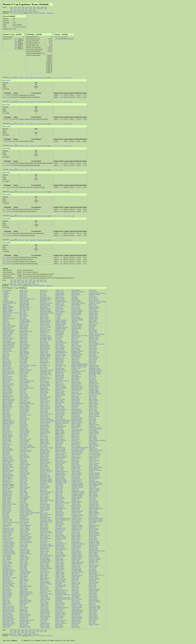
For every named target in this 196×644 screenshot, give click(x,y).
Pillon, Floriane (59, 626)
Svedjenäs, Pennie (94, 392)
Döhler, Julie (6, 600)
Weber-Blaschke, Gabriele (96, 518)
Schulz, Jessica (76, 561)
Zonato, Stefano (93, 619)
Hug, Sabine (43, 394)
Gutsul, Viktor (24, 569)
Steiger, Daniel (93, 326)
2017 (34, 9)
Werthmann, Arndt (94, 542)
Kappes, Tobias (44, 442)
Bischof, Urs (6, 446)
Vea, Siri (91, 472)
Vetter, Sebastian (93, 479)
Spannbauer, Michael (95, 303)
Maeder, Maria (59, 360)
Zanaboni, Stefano (94, 591)
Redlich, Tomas (76, 362)
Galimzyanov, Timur (25, 439)
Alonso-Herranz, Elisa (9, 319)
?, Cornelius (6, 293)
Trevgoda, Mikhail (94, 432)
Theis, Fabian (92, 419)
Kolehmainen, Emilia (46, 520)
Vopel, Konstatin (93, 503)
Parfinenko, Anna (60, 592)
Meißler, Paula (59, 429)
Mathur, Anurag (60, 406)
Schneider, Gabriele (77, 518)
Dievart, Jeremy (7, 592)
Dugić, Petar (23, 297)
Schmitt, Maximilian (77, 511)
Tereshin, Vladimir (94, 412)
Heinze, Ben (43, 302)
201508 (8, 97)
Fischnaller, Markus (25, 402)
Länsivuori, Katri (45, 614)
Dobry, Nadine (7, 598)
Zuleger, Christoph (94, 624)
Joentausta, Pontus (45, 422)
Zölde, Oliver (92, 613)
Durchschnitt (41, 78)
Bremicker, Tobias (8, 481)
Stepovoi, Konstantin (95, 336)
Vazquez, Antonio (94, 469)
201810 (8, 141)
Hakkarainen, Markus (25, 600)
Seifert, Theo (75, 589)
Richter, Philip (75, 401)
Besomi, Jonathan (8, 436)
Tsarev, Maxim (93, 439)
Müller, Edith (59, 490)
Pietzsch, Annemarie (61, 623)
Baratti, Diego (7, 378)
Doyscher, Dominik (8, 615)
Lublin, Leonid (59, 344)
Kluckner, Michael (45, 505)
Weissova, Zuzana (94, 530)
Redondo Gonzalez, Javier (79, 367)
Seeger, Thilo (75, 579)
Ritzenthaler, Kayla (77, 411)
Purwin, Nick (75, 323)
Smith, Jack (75, 624)
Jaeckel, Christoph (45, 408)
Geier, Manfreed (24, 456)
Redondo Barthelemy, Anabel (80, 364)
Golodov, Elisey (24, 507)
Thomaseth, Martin (94, 425)
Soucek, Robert (93, 299)
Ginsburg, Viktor (24, 474)
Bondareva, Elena (8, 472)
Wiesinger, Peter (93, 549)
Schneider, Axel (76, 517)
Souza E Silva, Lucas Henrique (97, 302)
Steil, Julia (92, 329)
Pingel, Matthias (76, 290)
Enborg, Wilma (24, 338)
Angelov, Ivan (7, 329)
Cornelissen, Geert (8, 548)
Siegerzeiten (50, 13)
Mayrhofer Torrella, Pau (62, 422)
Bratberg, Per (6, 480)
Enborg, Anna (23, 336)
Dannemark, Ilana (8, 569)
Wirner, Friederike (94, 557)
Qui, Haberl (75, 334)
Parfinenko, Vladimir (61, 593)
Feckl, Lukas (23, 375)
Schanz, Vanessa (76, 470)
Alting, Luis (6, 321)
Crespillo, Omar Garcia (9, 554)
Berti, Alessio (6, 430)
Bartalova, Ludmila (8, 384)
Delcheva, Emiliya (8, 585)
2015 (27, 9)
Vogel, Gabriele (93, 494)
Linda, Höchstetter (60, 324)
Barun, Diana (6, 387)
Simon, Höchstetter (77, 619)
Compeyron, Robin (8, 545)
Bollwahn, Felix (7, 466)
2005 (27, 7)
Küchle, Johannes (45, 581)
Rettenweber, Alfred (77, 387)
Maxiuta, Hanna (60, 415)
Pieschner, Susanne (61, 620)
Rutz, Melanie (75, 443)
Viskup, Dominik (93, 486)
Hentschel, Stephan (45, 310)
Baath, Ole (6, 358)
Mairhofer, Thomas (61, 371)
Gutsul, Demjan (24, 565)
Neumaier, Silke (60, 535)
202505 (8, 259)
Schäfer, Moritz (76, 467)
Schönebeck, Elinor (77, 527)
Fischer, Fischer (24, 395)
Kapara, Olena (44, 438)
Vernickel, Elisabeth (94, 474)
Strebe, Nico (92, 364)
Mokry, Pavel (59, 464)
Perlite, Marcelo (60, 609)
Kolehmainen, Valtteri (46, 521)
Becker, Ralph (7, 398)
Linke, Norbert (59, 333)
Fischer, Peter (23, 401)
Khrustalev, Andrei (45, 472)
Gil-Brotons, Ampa (25, 473)
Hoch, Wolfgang (45, 347)
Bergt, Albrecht (7, 425)
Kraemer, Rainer (45, 550)
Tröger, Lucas (93, 435)
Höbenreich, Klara (45, 345)
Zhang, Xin (92, 603)
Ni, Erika (58, 541)
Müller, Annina (59, 486)
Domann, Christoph (8, 606)
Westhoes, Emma (93, 545)
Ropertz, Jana (75, 438)
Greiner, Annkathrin (25, 525)
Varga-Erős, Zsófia (94, 460)
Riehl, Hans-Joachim (77, 404)
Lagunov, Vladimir (45, 599)
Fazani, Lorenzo (24, 372)
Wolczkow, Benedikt (94, 559)
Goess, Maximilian (25, 497)
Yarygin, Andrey (93, 572)
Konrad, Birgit (44, 529)
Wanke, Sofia (92, 515)
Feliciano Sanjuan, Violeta (27, 381)
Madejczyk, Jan (60, 357)
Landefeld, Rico (44, 605)
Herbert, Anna (44, 314)
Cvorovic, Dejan (7, 564)
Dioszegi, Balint (7, 595)
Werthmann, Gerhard (95, 544)
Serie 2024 (7, 219)
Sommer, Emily (93, 292)
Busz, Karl (6, 514)
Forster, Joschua (24, 411)
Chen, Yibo (6, 527)
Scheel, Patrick (76, 476)
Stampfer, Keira (93, 316)
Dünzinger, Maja (24, 304)
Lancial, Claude (44, 602)
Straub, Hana (92, 361)
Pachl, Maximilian (60, 586)
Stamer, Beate (93, 310)
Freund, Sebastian (24, 419)
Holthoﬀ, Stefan (44, 366)
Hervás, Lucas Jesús (46, 327)
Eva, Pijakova (23, 364)
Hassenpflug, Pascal (25, 627)
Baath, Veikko (7, 361)
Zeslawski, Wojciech (94, 602)
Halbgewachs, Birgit (25, 602)
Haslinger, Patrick (25, 626)
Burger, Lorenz (7, 507)
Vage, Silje (92, 447)
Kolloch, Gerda (44, 527)
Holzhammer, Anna (45, 371)
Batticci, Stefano (7, 389)
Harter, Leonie (24, 613)
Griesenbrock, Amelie (26, 537)
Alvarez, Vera (6, 324)
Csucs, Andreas (7, 558)
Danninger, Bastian (8, 572)
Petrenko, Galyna (60, 613)
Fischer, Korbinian (25, 398)
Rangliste (12, 78)
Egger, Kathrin (24, 327)
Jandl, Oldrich (44, 411)
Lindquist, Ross (60, 331)
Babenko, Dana (7, 364)
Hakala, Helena (24, 599)
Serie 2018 (7, 126)
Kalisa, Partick (44, 437)
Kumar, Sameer (44, 588)
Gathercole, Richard (25, 452)
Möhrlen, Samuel (60, 463)
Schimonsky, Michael (77, 486)
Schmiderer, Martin (77, 496)
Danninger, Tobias (8, 575)
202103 (8, 187)
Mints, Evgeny (59, 443)
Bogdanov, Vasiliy (8, 459)
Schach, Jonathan (76, 466)
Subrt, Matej (92, 379)
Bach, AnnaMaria (8, 368)
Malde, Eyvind (59, 377)
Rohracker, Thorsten (77, 422)
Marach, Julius (59, 392)
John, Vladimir (44, 425)
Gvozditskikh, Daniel (25, 572)
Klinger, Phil (44, 502)
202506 (8, 262)
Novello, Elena (59, 552)
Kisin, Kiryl (43, 490)
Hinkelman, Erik (45, 333)
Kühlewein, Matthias (46, 584)
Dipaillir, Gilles (7, 596)
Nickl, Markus (59, 542)
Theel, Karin (92, 418)
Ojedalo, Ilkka (59, 566)
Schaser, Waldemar (77, 473)
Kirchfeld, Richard (45, 486)
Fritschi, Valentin (24, 430)
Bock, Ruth (6, 455)
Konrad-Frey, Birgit (45, 531)
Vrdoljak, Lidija (93, 507)
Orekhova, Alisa (60, 578)
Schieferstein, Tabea (77, 483)
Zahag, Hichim (93, 583)
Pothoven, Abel (76, 309)
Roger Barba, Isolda (77, 419)
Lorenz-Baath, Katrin (61, 343)
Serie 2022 (7, 194)
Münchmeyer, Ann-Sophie (63, 503)
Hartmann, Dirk (24, 617)
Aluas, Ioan (6, 323)
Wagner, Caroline (93, 510)
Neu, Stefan (58, 532)
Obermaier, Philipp (60, 555)
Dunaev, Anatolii (24, 300)
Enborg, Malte (24, 337)
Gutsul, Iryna (23, 566)
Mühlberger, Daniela (61, 480)
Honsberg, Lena (44, 377)
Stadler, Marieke (93, 309)
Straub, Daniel (93, 360)
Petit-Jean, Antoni (60, 612)
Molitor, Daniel (59, 467)
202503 (8, 257)
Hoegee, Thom (44, 353)
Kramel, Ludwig (45, 551)
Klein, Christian (44, 496)
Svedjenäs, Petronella (95, 394)
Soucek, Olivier (93, 297)
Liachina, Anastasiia (61, 321)
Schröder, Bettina (76, 548)
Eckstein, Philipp (24, 320)
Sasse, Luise (75, 463)
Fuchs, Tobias (23, 435)
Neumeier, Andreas (61, 537)
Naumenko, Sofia (60, 530)
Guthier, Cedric (24, 562)
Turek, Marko (93, 443)
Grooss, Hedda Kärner (26, 542)
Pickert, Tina (59, 619)
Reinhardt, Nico (76, 372)
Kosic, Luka (43, 540)
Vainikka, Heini (93, 449)
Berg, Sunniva (7, 419)
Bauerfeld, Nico (7, 394)
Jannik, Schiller (44, 415)
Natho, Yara (59, 525)
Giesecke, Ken (24, 470)
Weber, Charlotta (93, 517)
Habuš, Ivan (23, 583)
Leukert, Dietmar (60, 306)
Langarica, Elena (45, 608)
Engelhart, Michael (25, 345)
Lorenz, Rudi (59, 341)
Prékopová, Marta (76, 313)
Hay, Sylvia (43, 296)
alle (71, 78)
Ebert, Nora (23, 317)
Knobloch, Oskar (45, 506)
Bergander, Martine (8, 421)
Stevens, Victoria (93, 340)
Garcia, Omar (23, 443)
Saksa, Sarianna (76, 455)
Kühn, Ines (43, 585)
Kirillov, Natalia (44, 488)
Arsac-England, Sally (9, 344)
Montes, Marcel (60, 473)
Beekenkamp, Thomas (9, 399)
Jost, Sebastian (44, 429)
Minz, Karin (59, 446)
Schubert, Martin (76, 551)
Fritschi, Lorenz (24, 428)
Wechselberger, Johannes (96, 520)
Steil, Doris (92, 327)
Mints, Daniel (59, 442)
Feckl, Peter (23, 378)
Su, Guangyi (92, 378)
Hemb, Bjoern (44, 307)
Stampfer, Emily (93, 314)
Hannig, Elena (24, 610)
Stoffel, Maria (93, 350)
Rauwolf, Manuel (76, 357)
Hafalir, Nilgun (24, 589)
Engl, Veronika (24, 351)
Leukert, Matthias (60, 312)
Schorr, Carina (75, 540)
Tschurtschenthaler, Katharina (97, 440)
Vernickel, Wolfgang (94, 477)
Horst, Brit (43, 380)
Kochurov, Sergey (45, 507)
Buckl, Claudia (7, 498)
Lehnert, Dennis (60, 297)
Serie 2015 (7, 80)
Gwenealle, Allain (25, 574)
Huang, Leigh (44, 388)
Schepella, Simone (77, 480)
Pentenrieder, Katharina (62, 607)
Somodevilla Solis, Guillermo (97, 293)
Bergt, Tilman (7, 428)
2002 (15, 7)
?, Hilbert (5, 295)
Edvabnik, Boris (24, 323)
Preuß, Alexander (76, 314)
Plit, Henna (75, 297)
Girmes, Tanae (24, 477)
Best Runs (21, 78)
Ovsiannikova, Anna (61, 585)
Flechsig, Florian (24, 408)
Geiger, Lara (23, 459)
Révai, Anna (75, 392)
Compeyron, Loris (8, 541)
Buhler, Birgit (7, 501)
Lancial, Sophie (44, 604)
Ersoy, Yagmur (24, 360)
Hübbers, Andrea (45, 390)
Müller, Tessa (59, 500)
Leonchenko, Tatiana (61, 302)
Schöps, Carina (76, 532)
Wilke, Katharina (93, 552)
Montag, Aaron (59, 470)
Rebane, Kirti (75, 360)
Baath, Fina (6, 355)
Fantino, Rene (23, 368)
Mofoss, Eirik (59, 460)
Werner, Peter (92, 537)
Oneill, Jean (59, 571)
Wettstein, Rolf (93, 547)
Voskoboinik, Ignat (94, 506)
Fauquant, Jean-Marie (26, 370)
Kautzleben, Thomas (46, 462)
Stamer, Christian (93, 312)
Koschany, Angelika (46, 538)
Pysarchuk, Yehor (76, 329)
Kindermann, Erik (45, 476)
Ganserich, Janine (24, 442)
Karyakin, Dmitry (45, 451)
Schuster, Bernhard (77, 564)
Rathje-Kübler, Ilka (77, 354)
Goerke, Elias (23, 494)
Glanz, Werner (24, 483)
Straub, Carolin (93, 358)
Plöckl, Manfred (76, 300)
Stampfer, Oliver (93, 319)
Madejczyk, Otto (60, 358)
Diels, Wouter (7, 591)
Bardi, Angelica (7, 381)
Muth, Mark (59, 510)
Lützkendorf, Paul (60, 351)
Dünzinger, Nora (24, 306)
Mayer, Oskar (59, 416)
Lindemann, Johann (61, 329)
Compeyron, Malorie (8, 542)
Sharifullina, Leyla (77, 606)
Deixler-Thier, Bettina (9, 583)
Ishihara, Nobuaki (45, 401)
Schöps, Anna (75, 531)
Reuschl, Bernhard (77, 389)
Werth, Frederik (93, 538)
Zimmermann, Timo (94, 609)
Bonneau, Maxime (8, 474)
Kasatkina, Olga (44, 454)
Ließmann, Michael (61, 323)
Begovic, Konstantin (8, 401)
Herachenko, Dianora (46, 312)
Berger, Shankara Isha (9, 422)
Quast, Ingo (75, 330)
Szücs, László (93, 398)
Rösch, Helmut (76, 439)
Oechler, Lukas (59, 562)
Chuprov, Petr (7, 537)
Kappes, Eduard (44, 441)
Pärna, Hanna (59, 596)
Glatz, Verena (23, 486)
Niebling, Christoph (61, 544)
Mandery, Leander (60, 387)
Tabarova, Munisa (94, 401)
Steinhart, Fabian (93, 333)
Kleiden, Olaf (44, 495)
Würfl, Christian (93, 566)
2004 (23, 7)
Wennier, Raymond (94, 535)
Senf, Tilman (75, 593)
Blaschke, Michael (8, 450)
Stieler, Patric (92, 341)
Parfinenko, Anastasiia (61, 591)
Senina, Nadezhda (76, 599)
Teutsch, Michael (93, 415)
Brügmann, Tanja (7, 494)
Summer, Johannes (94, 387)
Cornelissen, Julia (8, 549)
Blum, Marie (6, 452)
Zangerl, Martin (93, 592)
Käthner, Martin (44, 456)
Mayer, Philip (59, 418)
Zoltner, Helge (93, 616)
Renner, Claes (75, 381)
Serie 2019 (7, 148)
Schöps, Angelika (76, 530)
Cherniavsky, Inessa (8, 530)
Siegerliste (20, 12)
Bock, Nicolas (7, 453)
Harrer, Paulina (24, 612)
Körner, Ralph (44, 537)
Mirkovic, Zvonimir (61, 453)
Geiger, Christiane (25, 457)
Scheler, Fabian (76, 477)
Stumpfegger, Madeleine (95, 371)
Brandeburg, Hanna (8, 476)
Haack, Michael (24, 579)
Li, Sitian (58, 319)
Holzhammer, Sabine (46, 374)
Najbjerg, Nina (59, 514)
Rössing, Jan (75, 440)
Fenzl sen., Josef (24, 387)
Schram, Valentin (76, 542)
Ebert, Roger (23, 319)
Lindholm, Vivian (60, 330)
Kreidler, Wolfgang (45, 560)
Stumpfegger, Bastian (95, 370)
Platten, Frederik (76, 295)
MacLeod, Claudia (60, 355)
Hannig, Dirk (23, 609)
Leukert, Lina (59, 310)
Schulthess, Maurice (77, 557)
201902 (8, 163)
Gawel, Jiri (23, 453)
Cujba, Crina (6, 561)
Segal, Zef (74, 581)
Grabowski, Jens (24, 515)
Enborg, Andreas (24, 334)
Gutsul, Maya (23, 568)
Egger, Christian (24, 326)
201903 (8, 165)
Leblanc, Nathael (45, 626)
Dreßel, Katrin (24, 290)
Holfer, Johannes (45, 358)
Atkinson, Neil (7, 350)
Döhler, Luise (6, 602)
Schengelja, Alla (76, 479)
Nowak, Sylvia (59, 554)
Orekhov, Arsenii (60, 575)
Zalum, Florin (93, 588)
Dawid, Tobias (7, 576)
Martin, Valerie (59, 401)
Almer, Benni (6, 314)
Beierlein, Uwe (7, 408)
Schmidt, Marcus (76, 506)
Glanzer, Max (23, 484)
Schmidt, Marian (76, 507)
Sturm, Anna (92, 375)
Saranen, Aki (75, 460)
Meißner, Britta (59, 430)
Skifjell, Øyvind (76, 620)
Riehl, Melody (75, 405)
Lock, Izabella (59, 337)
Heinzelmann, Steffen (46, 303)
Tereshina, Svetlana (94, 413)
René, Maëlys (75, 378)
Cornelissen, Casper (8, 547)
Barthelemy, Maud (8, 385)
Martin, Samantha (60, 399)
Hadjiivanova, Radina (26, 586)
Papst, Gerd (58, 588)
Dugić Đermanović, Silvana (27, 299)
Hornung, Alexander (46, 378)
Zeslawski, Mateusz (94, 600)
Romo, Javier (75, 428)
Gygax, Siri (23, 578)
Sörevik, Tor (92, 296)
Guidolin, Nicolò (24, 558)
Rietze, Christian (76, 409)
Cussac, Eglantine (8, 562)
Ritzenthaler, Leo (76, 413)
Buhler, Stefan (7, 506)
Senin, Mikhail (76, 596)
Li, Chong (58, 316)
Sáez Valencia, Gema (77, 450)
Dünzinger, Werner (25, 307)
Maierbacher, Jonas (61, 365)
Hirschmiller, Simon (46, 340)
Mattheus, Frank (60, 408)
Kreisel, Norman (45, 563)
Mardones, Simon (60, 395)
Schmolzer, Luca (76, 514)
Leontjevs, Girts (60, 303)
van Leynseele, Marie (95, 455)
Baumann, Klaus (7, 395)
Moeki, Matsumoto (61, 457)
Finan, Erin (23, 391)
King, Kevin (43, 483)
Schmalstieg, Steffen (77, 487)
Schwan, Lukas (76, 566)
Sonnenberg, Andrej (94, 295)
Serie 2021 (7, 172)
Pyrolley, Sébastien (77, 324)
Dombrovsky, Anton (8, 610)
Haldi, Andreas (24, 603)
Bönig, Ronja (6, 473)
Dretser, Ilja (23, 295)
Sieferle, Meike (76, 609)
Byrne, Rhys (6, 517)
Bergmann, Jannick (8, 423)
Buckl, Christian (7, 497)
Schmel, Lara (75, 489)
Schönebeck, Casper (77, 525)
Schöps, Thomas (76, 537)
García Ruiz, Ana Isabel (26, 446)
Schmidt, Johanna (76, 501)
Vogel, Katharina (93, 496)
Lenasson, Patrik (60, 300)
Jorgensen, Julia (44, 428)
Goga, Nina (23, 501)
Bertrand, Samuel (8, 432)
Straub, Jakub (92, 362)
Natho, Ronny (59, 523)
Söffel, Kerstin (76, 627)
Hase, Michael (24, 624)
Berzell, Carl (6, 433)
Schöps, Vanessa (76, 538)
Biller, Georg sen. (8, 445)
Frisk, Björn (23, 426)
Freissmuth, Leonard (25, 415)
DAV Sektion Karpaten (19, 27)
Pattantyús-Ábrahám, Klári (63, 598)
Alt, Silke (5, 320)
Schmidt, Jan (75, 500)
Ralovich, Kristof (76, 347)
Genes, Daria (23, 460)
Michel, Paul (59, 438)
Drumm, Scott (23, 296)
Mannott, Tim (59, 389)
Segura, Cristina (76, 582)
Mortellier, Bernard (61, 474)
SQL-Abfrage (28, 12)
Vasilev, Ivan (92, 462)
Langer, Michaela (45, 612)
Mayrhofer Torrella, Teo (62, 423)
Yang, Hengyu (93, 571)
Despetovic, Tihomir (8, 586)
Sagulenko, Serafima (77, 452)
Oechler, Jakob (59, 561)
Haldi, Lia (22, 606)
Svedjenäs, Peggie (94, 391)
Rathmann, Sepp (76, 355)
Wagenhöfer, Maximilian (96, 508)
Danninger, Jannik (8, 574)
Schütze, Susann (76, 565)
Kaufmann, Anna (45, 459)
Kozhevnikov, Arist (45, 547)
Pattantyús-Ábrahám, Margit (63, 599)
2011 (12, 9)
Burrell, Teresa (7, 508)
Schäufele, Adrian (76, 474)
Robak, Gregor (76, 415)
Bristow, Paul (6, 490)
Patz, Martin (59, 600)
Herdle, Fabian (44, 319)
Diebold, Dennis (7, 589)
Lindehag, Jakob (60, 326)
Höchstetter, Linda (45, 348)
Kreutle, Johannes (45, 567)
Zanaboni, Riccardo (94, 589)
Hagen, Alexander (25, 595)
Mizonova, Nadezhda (61, 456)
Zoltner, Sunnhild (94, 617)
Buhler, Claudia (7, 503)
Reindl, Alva (75, 370)
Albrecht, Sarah (7, 309)
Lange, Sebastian (45, 611)
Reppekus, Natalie (76, 384)
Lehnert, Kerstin (60, 299)
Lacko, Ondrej (44, 597)
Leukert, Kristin (60, 309)
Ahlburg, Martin (7, 306)
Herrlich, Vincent (45, 324)
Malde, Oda (58, 382)
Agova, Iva (6, 304)
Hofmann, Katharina (46, 355)
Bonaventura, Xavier (8, 470)
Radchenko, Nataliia (77, 341)
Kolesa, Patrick (44, 523)
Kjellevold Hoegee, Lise (47, 492)
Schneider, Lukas (76, 520)
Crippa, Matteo (7, 555)
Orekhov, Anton (60, 574)
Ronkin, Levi (75, 435)
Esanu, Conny (23, 361)
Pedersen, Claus (60, 605)
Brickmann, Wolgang (9, 484)
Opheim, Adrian (60, 572)
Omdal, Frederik (60, 569)
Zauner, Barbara (93, 595)
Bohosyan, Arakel (8, 464)
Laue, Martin (44, 621)
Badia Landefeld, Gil (8, 372)
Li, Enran (58, 317)
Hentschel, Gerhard (45, 309)
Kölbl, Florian (44, 513)
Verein (16, 13)
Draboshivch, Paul (8, 616)
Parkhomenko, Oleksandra (63, 595)
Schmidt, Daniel (76, 498)
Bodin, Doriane (7, 457)
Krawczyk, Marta (45, 558)
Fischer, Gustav (24, 396)
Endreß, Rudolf (24, 344)
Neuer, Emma (59, 534)
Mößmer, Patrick (60, 476)
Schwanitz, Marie (76, 571)
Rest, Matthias (75, 385)
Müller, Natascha (60, 498)
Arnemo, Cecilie (7, 340)
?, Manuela (6, 296)
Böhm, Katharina (7, 462)
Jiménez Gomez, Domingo (47, 421)
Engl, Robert (23, 350)
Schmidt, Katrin (76, 504)
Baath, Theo (6, 360)
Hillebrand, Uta (44, 331)
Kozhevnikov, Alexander (47, 546)
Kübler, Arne (44, 574)
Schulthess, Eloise (76, 554)
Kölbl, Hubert (44, 516)
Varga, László (92, 459)
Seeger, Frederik (76, 576)
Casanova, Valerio (8, 521)
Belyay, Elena (7, 416)
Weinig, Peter (92, 527)
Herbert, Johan (44, 316)
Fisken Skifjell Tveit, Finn (27, 404)
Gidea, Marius (24, 469)
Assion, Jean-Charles (8, 347)
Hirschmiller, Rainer (46, 337)
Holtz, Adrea (44, 367)
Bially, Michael (7, 440)
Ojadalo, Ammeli (60, 565)
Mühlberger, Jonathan (61, 481)
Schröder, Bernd (76, 547)
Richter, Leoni (75, 395)
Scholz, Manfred (76, 521)
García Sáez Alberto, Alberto (27, 447)
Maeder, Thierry (60, 361)
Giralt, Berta (23, 476)
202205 (8, 209)
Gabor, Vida (23, 438)
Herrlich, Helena (45, 323)
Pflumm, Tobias (60, 617)
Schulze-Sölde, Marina (78, 562)
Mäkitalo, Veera (60, 374)
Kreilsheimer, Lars (45, 561)
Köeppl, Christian (45, 509)
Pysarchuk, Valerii (76, 327)
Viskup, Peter (92, 487)
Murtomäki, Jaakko (61, 508)
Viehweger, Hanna (94, 481)
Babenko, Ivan (7, 365)
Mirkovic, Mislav (60, 452)
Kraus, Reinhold (45, 557)
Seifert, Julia (75, 586)
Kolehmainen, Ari (45, 519)
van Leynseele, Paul (94, 456)
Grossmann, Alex (24, 549)
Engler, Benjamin (24, 353)
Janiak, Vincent (44, 412)
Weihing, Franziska (94, 525)
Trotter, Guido (93, 436)
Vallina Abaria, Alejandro (96, 450)
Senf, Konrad (75, 592)
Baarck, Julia (6, 354)
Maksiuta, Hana (60, 375)
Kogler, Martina (44, 510)
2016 (30, 9)
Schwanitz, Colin (76, 568)
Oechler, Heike (59, 559)
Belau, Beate (6, 413)
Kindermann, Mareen (46, 480)
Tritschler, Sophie (94, 433)
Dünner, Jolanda (24, 302)
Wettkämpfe (42, 13)
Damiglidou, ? (7, 568)
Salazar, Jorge (75, 456)
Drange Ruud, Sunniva (9, 623)
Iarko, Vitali (43, 395)
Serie (20, 13)
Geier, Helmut (24, 455)
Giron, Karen (23, 479)
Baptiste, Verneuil (8, 377)
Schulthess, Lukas (76, 555)
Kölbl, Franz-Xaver (45, 514)
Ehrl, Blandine (24, 329)
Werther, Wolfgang (94, 541)
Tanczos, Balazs (93, 411)
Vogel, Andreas (93, 493)
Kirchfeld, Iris (44, 485)
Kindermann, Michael (46, 482)
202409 (8, 235)
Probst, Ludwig (76, 317)
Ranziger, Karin (76, 353)
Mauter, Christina (60, 413)
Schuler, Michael (76, 552)
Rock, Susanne (76, 416)
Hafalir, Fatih (23, 588)
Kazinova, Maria (45, 463)
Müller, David (59, 487)
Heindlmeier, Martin (46, 299)
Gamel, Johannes (24, 440)
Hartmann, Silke (24, 622)
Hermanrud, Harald (45, 321)
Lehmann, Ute (59, 296)
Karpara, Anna (44, 449)
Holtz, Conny (44, 369)
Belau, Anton (6, 412)
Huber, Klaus (44, 391)
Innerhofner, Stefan (45, 397)
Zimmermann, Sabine (95, 607)
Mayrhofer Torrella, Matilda (63, 421)
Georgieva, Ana (24, 463)
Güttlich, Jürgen (24, 571)
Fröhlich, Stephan (24, 432)
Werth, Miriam (93, 540)
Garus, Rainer (23, 449)
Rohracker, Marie (76, 421)
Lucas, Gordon (59, 345)
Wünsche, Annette (94, 565)
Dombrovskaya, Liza (8, 607)
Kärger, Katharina (45, 444)
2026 (30, 10)
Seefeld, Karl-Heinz (77, 575)
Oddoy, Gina (59, 558)
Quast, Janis (75, 331)
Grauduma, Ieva (24, 521)
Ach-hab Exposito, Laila (9, 303)
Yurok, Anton (92, 581)
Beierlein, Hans (7, 405)
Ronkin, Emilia (76, 433)
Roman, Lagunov (76, 423)
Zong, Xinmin (93, 620)
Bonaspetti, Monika (8, 467)
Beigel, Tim (6, 411)
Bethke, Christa (7, 438)
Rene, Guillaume (76, 377)
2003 (19, 7)
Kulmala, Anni (44, 587)
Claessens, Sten (7, 540)
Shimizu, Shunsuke (77, 607)
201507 (8, 95)
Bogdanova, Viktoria (8, 460)
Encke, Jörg (23, 340)
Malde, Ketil (59, 379)
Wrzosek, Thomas (94, 562)
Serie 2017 (7, 104)
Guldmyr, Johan (24, 559)
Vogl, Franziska (93, 497)
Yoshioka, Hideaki (94, 579)
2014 (23, 9)
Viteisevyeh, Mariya (94, 490)
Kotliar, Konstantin (45, 544)
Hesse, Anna (43, 329)
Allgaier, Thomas (7, 312)
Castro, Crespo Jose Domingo (11, 523)
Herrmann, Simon (45, 326)
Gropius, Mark (24, 545)
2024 (23, 10)
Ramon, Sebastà (76, 350)
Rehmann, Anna (76, 368)
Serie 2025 (7, 243)
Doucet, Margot (7, 613)
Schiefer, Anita (76, 481)
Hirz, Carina (43, 341)
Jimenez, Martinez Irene (47, 420)
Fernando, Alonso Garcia (26, 388)
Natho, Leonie (59, 521)
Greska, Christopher (25, 534)
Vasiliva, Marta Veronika (96, 467)
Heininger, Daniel (45, 300)
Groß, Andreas (24, 547)
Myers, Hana (59, 511)
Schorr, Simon (75, 541)
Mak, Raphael (59, 372)
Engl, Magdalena (24, 348)
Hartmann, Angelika (25, 615)
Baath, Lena (6, 357)
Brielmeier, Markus (8, 486)
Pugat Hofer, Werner (77, 320)
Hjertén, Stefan (44, 343)
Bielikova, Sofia (7, 442)
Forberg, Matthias (24, 409)
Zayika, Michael (93, 598)
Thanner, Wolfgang (94, 416)
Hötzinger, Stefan (45, 384)
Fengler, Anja (23, 384)
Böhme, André (7, 463)
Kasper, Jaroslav (45, 455)
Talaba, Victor (93, 406)
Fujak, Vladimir (24, 436)
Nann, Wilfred (59, 515)
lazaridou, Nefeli (45, 625)
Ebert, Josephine (24, 316)
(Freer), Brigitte (7, 290)
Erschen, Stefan (24, 358)
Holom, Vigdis (44, 361)
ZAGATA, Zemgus (94, 582)
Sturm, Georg (92, 377)
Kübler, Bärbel (44, 575)
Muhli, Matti (59, 484)
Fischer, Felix (23, 394)
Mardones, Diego (60, 394)
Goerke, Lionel (24, 496)
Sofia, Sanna (92, 290)
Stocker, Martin (93, 345)
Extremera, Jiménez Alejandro (28, 365)
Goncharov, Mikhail (25, 510)
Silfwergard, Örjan (77, 613)
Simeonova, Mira (76, 616)
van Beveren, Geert (94, 453)
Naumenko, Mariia (60, 528)
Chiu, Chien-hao (7, 532)
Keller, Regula (44, 465)
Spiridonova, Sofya (94, 307)
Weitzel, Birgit (93, 531)
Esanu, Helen (23, 362)
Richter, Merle (75, 398)
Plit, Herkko (75, 299)
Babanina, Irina (7, 362)
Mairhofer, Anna (60, 368)
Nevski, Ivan (59, 540)
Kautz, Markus (44, 461)
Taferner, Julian (93, 402)
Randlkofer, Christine (77, 351)
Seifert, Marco (75, 588)
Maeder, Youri (59, 362)
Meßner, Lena (59, 435)
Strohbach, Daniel (94, 367)
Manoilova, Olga (60, 391)
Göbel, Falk (23, 490)
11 (70, 216)
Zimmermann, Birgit (94, 606)
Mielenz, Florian (60, 439)
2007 (34, 7)
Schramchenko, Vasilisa (78, 544)
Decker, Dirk (6, 579)
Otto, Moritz (59, 583)
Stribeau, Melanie (94, 365)
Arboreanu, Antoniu (8, 338)
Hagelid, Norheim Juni (26, 592)
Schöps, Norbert (76, 534)
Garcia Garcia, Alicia (25, 445)
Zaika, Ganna (92, 585)
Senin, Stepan (75, 598)
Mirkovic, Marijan (60, 450)
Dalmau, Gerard (7, 566)
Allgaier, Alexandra (8, 310)
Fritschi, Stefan (24, 429)
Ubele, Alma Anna (94, 445)
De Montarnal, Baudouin (10, 578)
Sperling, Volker (93, 306)
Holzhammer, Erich (45, 373)
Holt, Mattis (43, 364)
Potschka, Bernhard (77, 310)
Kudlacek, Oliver (45, 582)
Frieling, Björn (24, 425)
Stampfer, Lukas (93, 317)
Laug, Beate (43, 622)
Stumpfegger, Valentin (95, 374)
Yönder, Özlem (93, 576)
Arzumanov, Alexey (8, 345)
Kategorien (13, 12)
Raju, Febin (75, 344)
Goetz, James (23, 500)
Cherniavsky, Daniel (8, 528)
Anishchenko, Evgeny (9, 330)
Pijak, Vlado (59, 624)
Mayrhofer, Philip (60, 419)
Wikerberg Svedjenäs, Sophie (97, 551)
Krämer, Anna (44, 553)
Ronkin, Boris (75, 432)
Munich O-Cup (33, 13)
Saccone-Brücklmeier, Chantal (80, 447)
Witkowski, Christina (95, 558)
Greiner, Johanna (24, 528)
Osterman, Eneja (60, 581)
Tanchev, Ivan (93, 409)
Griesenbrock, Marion (26, 538)
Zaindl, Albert (93, 586)
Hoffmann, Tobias (45, 354)
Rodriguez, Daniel (76, 418)
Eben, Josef (23, 312)
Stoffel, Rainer (93, 351)
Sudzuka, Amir (93, 381)
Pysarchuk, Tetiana (77, 326)
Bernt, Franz (6, 429)
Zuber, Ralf (92, 622)
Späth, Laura (92, 304)
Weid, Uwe (92, 524)
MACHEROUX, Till (61, 353)
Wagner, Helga (93, 511)
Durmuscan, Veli (24, 309)
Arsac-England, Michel (9, 343)
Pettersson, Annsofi (61, 615)
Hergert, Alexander (45, 320)
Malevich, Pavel (60, 384)
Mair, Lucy (58, 367)
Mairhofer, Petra (60, 370)
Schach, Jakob (75, 464)
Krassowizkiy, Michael (46, 555)
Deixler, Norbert (7, 582)
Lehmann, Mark (60, 295)
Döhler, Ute (6, 605)
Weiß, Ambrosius (93, 528)
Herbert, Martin (44, 317)
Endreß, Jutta (23, 343)
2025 (27, 10)
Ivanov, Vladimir (45, 404)
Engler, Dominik (24, 354)
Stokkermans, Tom (94, 353)
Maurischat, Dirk (60, 412)
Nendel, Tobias (59, 531)
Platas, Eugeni (75, 293)
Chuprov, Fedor (7, 535)
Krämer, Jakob (44, 554)
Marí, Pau (58, 398)
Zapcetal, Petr (93, 593)
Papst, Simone (59, 589)
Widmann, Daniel (94, 548)
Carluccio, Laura (7, 520)
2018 (38, 9)
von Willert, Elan (93, 501)
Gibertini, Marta (24, 467)
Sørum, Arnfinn (93, 399)
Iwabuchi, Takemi (45, 407)
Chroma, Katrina (7, 534)
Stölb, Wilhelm (93, 354)
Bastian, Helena (7, 388)
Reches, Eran (75, 361)
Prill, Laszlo (75, 316)
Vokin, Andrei (93, 500)
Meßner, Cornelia (60, 433)
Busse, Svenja (7, 511)
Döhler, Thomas (7, 603)
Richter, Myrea (76, 399)
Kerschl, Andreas (45, 469)
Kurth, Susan (44, 592)
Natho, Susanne (60, 524)
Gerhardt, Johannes (25, 464)
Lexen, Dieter (59, 313)
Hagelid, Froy (23, 591)
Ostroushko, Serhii (60, 582)
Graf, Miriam (23, 517)
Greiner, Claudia (24, 527)
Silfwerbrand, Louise (77, 610)
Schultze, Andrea (76, 559)
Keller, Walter (44, 466)
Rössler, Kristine (76, 442)
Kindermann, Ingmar (46, 479)
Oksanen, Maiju (60, 568)
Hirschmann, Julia (45, 336)
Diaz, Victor (6, 588)
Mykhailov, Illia (60, 513)
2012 (15, 9)
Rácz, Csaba (75, 340)
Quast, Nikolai (75, 333)
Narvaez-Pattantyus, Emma (63, 518)
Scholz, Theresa (76, 524)
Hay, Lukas (43, 295)
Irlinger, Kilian (44, 398)
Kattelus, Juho (44, 458)
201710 (8, 119)
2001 (12, 7)
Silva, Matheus (76, 615)
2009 (42, 7)
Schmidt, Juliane (76, 503)
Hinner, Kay (43, 334)
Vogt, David (92, 498)
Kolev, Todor (44, 526)
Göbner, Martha (24, 493)
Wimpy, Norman (93, 555)
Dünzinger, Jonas (24, 303)
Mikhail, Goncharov (61, 440)
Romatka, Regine (76, 426)
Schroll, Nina (75, 549)
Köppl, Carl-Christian (46, 533)
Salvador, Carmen (76, 457)
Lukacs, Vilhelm (60, 350)
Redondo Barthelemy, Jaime (79, 365)
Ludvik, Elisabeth (60, 347)
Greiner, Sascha (24, 532)
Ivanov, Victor (44, 403)
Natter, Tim (58, 527)
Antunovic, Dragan (8, 333)
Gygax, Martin (24, 575)
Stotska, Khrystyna (94, 357)
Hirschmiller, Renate (46, 338)
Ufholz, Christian (93, 446)
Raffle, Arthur (75, 343)
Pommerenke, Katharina (78, 303)
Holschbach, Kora (45, 362)
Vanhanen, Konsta (94, 457)
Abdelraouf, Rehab (8, 302)
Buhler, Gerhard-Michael (10, 504)
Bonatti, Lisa (6, 469)
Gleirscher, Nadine (25, 487)
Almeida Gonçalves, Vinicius (11, 313)
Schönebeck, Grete (77, 528)
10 (68, 78)
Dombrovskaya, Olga (9, 609)
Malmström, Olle (60, 385)
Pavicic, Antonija (60, 603)
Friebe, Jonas (23, 423)
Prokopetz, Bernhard (77, 319)
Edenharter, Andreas (25, 321)
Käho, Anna (43, 435)
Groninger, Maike (24, 540)
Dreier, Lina (6, 627)
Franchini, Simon (24, 412)
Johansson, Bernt (45, 424)
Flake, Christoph (24, 405)
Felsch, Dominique (25, 382)
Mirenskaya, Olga (60, 447)
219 (34, 10)
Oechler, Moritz (60, 564)
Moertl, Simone (60, 459)
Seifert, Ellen (75, 585)
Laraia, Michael (44, 618)
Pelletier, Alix (59, 606)
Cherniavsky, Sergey (8, 531)
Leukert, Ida (59, 307)
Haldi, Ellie (23, 605)
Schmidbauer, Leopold (78, 491)
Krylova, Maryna (45, 572)
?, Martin (5, 299)
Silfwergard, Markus (77, 612)
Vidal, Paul (92, 480)
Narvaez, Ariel (59, 517)
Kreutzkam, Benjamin (46, 568)
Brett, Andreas (7, 483)
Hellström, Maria (45, 304)
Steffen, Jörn (92, 324)
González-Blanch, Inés (26, 514)
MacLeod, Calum (60, 354)
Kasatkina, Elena (45, 452)
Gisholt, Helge (24, 480)
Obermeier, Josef (60, 557)
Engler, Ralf (23, 355)
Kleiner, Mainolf (45, 499)
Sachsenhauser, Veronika (78, 449)
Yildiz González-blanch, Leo (97, 575)
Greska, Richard (24, 535)
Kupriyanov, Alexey (46, 591)
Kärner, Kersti (44, 446)
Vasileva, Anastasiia (94, 463)
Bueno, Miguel (7, 500)
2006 (30, 7)
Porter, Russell (75, 306)
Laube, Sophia (44, 619)
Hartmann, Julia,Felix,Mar (27, 620)
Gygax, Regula (24, 576)
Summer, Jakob (93, 385)
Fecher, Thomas (24, 374)
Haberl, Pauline (24, 581)
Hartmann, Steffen (25, 623)
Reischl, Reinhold (76, 374)
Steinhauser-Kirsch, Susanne (97, 334)
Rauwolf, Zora (75, 358)
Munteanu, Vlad (60, 506)
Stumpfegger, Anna (94, 368)
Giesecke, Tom (24, 472)
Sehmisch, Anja (76, 583)
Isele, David (43, 400)
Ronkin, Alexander (77, 430)
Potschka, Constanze (77, 312)
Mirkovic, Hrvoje (60, 449)
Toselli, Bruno (93, 430)
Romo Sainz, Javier (77, 429)
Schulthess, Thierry (77, 558)
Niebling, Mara (59, 545)
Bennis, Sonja (7, 418)
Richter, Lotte (75, 396)
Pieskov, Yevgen (60, 622)
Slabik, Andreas (76, 623)
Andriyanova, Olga (8, 327)
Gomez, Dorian (24, 508)
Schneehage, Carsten (77, 515)
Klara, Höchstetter (45, 493)
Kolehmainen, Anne (46, 517)
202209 (8, 211)
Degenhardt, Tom (7, 581)
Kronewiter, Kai (44, 571)
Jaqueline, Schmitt (45, 418)
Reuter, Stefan (75, 391)
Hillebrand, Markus (45, 330)
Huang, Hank (44, 387)
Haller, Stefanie (24, 607)
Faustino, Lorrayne (25, 371)
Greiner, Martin (24, 531)
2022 (15, 10)
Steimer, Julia (92, 331)
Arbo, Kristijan (7, 337)
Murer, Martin (59, 507)
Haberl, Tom (23, 582)
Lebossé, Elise (59, 292)
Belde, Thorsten (7, 415)
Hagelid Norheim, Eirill (26, 593)
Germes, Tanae (24, 466)
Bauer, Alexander (7, 391)
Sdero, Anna (75, 574)
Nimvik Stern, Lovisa (61, 549)
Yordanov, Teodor (94, 578)
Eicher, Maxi (23, 333)
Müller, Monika (60, 497)
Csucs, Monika (7, 559)
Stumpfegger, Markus (95, 372)
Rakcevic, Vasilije (76, 345)
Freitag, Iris (23, 416)
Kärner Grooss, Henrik (46, 448)
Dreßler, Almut (24, 292)
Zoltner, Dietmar (93, 615)
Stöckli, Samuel (93, 348)
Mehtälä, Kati (59, 425)
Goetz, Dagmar (24, 498)
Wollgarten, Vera (93, 561)
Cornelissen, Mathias (8, 551)
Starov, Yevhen (93, 320)
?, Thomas (6, 300)
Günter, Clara (23, 561)
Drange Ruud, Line (8, 620)
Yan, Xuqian (92, 569)
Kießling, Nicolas (45, 475)
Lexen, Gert (59, 314)
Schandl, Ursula (76, 469)
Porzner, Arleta (76, 307)
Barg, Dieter (6, 382)
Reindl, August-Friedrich (78, 371)
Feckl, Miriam (24, 377)
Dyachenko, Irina (24, 310)
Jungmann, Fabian (45, 432)
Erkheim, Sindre (24, 357)
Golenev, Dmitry (24, 504)
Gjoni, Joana (23, 481)
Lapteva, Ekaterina (45, 616)
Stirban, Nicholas (93, 343)
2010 (46, 7)
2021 (12, 10)
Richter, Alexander (77, 394)
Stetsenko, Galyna (94, 337)
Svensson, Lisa (93, 395)
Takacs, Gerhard (93, 404)
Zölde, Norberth (93, 612)
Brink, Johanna (7, 489)
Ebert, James (23, 314)
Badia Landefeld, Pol (8, 374)
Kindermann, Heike (45, 478)
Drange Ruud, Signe (8, 622)
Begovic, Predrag (7, 404)
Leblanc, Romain (45, 628)
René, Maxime (76, 379)
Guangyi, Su (23, 555)
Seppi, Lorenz (75, 600)
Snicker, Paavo (76, 626)
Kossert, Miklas (44, 541)
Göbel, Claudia (24, 489)
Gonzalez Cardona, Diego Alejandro (30, 513)
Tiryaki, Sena (92, 426)
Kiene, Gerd (43, 473)
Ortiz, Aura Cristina (61, 579)
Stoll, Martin (92, 355)
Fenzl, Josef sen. (24, 385)
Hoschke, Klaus (44, 383)
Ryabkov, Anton (76, 445)
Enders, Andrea (24, 341)
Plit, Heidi (74, 296)
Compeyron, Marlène (9, 544)
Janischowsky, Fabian (46, 414)
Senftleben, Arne (76, 595)
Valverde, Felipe (93, 452)
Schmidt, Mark (76, 508)
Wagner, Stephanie (94, 513)
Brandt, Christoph (8, 479)
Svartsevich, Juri (93, 388)
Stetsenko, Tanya (93, 338)
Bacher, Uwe (6, 370)
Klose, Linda (44, 503)
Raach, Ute (74, 338)
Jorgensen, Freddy (45, 427)
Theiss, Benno (93, 422)
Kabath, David (44, 434)
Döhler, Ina (6, 599)
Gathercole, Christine (25, 450)
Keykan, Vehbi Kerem (46, 471)
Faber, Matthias (24, 367)
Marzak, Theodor (60, 402)
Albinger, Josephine (8, 307)
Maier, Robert (59, 364)
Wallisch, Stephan (94, 514)
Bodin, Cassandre (8, 456)
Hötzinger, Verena (45, 386)
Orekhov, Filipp (60, 576)
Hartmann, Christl (25, 616)
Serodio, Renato (76, 602)
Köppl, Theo (44, 534)
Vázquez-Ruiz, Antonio (95, 470)
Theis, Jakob (92, 421)
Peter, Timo (58, 610)
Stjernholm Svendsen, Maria (97, 344)
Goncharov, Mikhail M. (26, 511)
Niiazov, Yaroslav (60, 548)
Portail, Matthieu (76, 304)
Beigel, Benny (7, 409)
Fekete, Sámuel (24, 379)
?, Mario (5, 297)
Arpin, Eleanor (7, 341)
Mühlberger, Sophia (61, 483)
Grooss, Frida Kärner (25, 541)
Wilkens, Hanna (93, 554)
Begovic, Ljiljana (7, 402)
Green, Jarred (23, 524)
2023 (19, 10)
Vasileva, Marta (93, 464)
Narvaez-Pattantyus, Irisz (62, 520)
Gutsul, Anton (23, 564)
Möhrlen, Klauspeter (61, 462)
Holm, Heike (44, 360)
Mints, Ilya (58, 445)
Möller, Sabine (59, 469)
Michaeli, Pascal (60, 436)
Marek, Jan (58, 396)
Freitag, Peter (23, 418)
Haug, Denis (43, 290)
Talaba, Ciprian (93, 405)
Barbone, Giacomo (8, 379)
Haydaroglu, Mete (45, 297)
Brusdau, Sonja (7, 496)
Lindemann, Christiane (62, 327)
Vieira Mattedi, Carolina (95, 483)
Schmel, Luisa (75, 490)
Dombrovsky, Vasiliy (8, 612)
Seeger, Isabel (75, 578)
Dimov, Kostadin (7, 593)
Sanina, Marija (76, 459)
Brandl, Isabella (7, 477)
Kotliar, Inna (44, 543)
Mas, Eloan (58, 404)
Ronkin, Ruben (76, 436)
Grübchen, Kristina (25, 551)
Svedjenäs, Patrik (93, 389)
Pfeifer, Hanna (59, 616)
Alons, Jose (6, 317)
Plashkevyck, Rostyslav (78, 292)
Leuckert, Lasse (60, 304)
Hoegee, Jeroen (44, 351)
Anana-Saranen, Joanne (9, 326)
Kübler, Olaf (43, 580)
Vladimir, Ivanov (93, 491)
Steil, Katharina (93, 330)
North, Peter (59, 551)
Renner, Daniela (76, 382)
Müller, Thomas (60, 501)
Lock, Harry (59, 336)
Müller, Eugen (59, 491)
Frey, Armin (23, 421)
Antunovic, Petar (7, 334)
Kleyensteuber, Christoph (47, 500)
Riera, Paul (74, 408)
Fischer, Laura (24, 399)
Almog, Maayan (7, 316)
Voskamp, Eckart (93, 504)
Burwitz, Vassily (7, 510)
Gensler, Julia (23, 462)
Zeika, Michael (93, 599)
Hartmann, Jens (24, 619)
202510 (8, 264)
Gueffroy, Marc (24, 557)
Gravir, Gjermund (24, 523)
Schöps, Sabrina (76, 535)
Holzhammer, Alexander (47, 370)
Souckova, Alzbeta (94, 300)
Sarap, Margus (75, 462)
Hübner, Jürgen (44, 393)
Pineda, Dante (59, 627)
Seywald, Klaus (76, 603)
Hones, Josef (44, 376)
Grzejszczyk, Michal (25, 554)
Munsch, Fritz (59, 504)
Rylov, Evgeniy (76, 446)
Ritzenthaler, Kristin (77, 412)
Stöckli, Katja (93, 347)
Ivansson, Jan (44, 405)
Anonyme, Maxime (8, 331)
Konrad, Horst (44, 530)
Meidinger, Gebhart (61, 426)
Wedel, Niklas (93, 523)
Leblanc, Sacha (59, 290)
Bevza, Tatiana (7, 439)
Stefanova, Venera (94, 323)
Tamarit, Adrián (93, 408)
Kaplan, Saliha (44, 439)
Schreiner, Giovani (77, 545)
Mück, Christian (60, 477)
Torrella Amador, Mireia (95, 429)
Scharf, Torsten (76, 472)
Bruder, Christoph (8, 491)
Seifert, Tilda (75, 591)
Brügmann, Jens (7, 493)
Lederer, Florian (60, 293)
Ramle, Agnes (75, 348)
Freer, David (23, 413)
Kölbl (42, 512)
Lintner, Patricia (60, 334)
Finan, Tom (23, 392)
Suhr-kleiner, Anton (94, 384)
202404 (8, 233)
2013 (19, 9)
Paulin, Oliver (59, 602)
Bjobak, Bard (6, 447)
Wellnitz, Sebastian (94, 532)
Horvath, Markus (45, 381)
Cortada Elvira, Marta (9, 552)
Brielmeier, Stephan (8, 487)
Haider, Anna (23, 598)
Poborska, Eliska (76, 302)
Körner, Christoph (45, 536)
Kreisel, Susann (44, 564)
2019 (42, 9)
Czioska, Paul (7, 565)
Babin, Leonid (7, 367)
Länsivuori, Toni (45, 615)
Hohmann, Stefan (45, 357)
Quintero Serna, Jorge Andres (80, 336)
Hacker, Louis (23, 585)
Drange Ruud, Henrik (9, 619)
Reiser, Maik (75, 375)
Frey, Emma (23, 422)
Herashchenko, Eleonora (47, 313)
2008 (38, 7)
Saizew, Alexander (77, 453)
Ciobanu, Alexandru (8, 538)
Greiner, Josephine (25, 530)
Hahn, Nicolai (23, 596)
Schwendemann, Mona (78, 572)
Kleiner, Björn (44, 497)
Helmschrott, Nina (45, 306)
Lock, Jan (58, 338)
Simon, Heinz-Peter (77, 617)
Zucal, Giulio (92, 623)
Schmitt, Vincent (76, 513)
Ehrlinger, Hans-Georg (26, 331)
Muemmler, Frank (60, 479)
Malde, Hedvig (59, 378)
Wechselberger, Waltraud (96, 521)
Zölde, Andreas (93, 610)
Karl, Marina (44, 445)
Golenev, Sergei (24, 506)
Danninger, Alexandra (9, 571)
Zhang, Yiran (92, 605)
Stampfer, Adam (93, 313)
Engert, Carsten (24, 347)
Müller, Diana (59, 489)
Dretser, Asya (23, 293)
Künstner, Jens (44, 589)
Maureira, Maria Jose (61, 409)
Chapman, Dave (7, 525)
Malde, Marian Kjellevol (62, 381)
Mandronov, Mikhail (61, 388)
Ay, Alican (6, 353)
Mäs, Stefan (59, 405)
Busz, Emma (6, 513)
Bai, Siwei (6, 375)
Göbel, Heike (23, 491)
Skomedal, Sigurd (76, 622)
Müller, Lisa (59, 494)
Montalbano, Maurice (61, 472)
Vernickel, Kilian (93, 476)
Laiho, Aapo (43, 601)
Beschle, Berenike (8, 435)
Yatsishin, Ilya (93, 574)
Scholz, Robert (76, 523)
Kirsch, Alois (44, 489)
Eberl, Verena (23, 313)
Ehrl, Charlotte (24, 330)
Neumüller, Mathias (61, 538)
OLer (12, 13)
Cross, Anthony (7, 557)
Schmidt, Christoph (77, 497)
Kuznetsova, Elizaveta (46, 594)
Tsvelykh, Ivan (93, 442)
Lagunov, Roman (45, 598)
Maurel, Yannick (60, 411)
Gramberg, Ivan (24, 518)
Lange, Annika (44, 609)
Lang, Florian (44, 606)
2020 (46, 9)
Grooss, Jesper (24, 544)
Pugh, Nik (74, 321)
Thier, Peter (92, 423)
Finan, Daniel (23, 389)
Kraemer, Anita (44, 548)
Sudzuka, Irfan (93, 382)
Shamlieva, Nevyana (77, 605)
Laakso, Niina (44, 595)
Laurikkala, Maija (45, 623)
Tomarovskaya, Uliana (95, 428)
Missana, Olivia (60, 455)
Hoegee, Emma (44, 350)
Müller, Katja (59, 493)
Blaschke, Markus (8, 449)
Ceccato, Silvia (7, 524)
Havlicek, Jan (44, 292)
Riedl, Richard (75, 402)
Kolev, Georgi (44, 524)
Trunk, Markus (93, 438)
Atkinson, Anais (7, 348)
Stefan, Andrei (93, 321)
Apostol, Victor (7, 336)
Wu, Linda (92, 564)
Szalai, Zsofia (93, 396)
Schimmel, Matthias (77, 484)
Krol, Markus (44, 570)
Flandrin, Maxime (25, 406)
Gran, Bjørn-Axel (24, 520)
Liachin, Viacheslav (61, 320)
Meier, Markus (59, 428)
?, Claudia (5, 292)
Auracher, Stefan (7, 351)
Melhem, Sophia (60, 432)
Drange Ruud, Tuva (8, 624)
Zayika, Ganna (93, 596)
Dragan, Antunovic (8, 617)
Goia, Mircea (23, 503)
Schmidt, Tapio (76, 510)
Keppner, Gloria (44, 468)
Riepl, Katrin (75, 406)
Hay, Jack (43, 293)
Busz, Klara (6, 515)
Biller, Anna (6, 443)
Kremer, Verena (44, 565)
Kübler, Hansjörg (45, 578)
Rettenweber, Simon (77, 388)
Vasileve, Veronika (94, 466)
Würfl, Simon (93, 568)
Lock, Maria (59, 340)
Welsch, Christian (94, 534)
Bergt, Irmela (6, 426)
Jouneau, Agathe (45, 431)
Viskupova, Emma (94, 489)
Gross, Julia (23, 548)
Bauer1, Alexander (8, 392)
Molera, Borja (59, 466)
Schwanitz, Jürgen (76, 569)
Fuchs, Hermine (24, 433)
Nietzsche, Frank (60, 547)
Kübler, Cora (44, 577)
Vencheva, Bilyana (94, 473)
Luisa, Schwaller (60, 348)
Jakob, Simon (44, 410)
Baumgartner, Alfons (8, 396)
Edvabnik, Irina (24, 324)
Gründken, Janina (24, 552)
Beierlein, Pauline (8, 406)
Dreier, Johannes (7, 626)
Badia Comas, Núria (8, 371)
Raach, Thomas (76, 337)
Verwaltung (36, 12)
